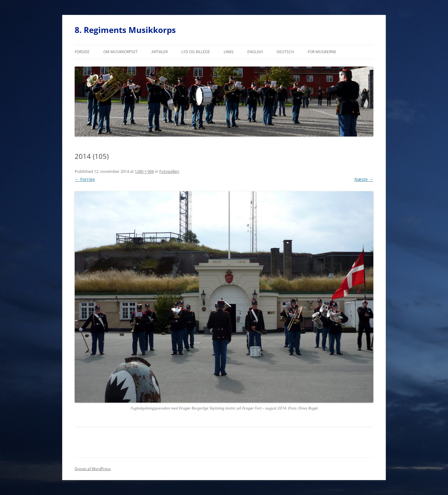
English (255, 52)
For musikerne (322, 52)
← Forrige (85, 179)
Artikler (160, 52)
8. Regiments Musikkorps (125, 30)
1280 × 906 (144, 171)
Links (229, 52)
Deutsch (285, 52)
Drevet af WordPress (93, 469)
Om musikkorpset (121, 52)
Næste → (364, 179)
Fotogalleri (169, 171)
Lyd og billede (196, 52)
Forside (82, 52)
